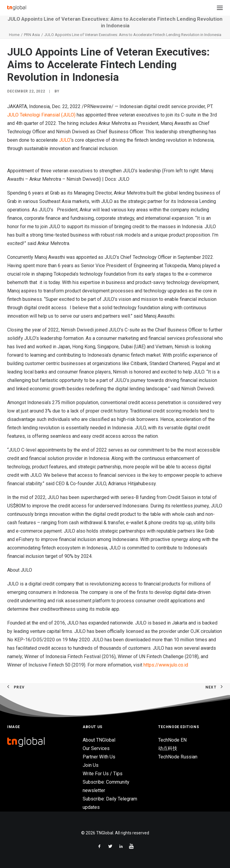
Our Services (96, 748)
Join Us (91, 765)
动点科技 (168, 748)
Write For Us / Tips (103, 774)
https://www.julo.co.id (166, 665)
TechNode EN (172, 740)
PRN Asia (32, 35)
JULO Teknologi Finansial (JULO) (41, 115)
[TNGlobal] (17, 8)
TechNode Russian (178, 757)
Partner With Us (99, 757)
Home (14, 35)
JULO (65, 140)
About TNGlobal (99, 740)
